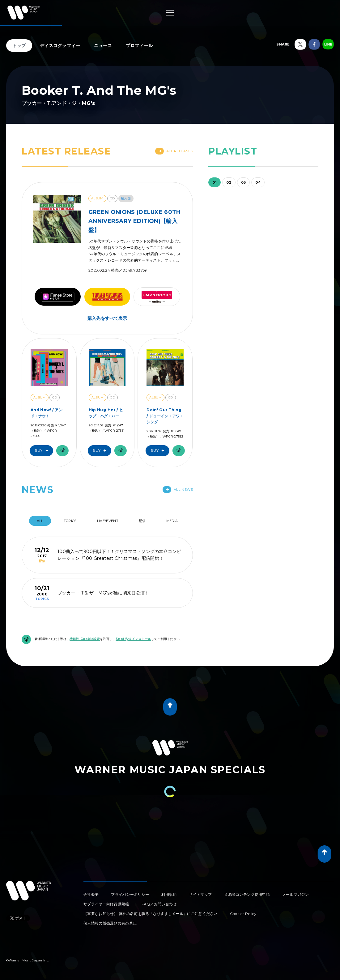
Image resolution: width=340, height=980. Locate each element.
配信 (142, 521)
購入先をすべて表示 (107, 318)
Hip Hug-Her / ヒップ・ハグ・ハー (106, 413)
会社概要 (91, 894)
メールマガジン (295, 894)
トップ (19, 46)
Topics (70, 521)
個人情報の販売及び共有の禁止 (110, 923)
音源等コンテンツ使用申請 (247, 894)
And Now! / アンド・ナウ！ (47, 413)
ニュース (103, 46)
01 (215, 182)
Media (172, 521)
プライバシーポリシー (130, 894)
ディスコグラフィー (60, 46)
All (40, 521)
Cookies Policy (243, 914)
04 (258, 182)
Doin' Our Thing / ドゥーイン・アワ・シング (165, 416)
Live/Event (108, 521)
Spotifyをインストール (133, 639)
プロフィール (139, 46)
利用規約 (169, 894)
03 (244, 182)
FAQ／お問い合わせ (159, 904)
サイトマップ (200, 894)
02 (229, 182)
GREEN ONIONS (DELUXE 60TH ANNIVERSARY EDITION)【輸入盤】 (135, 221)
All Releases (174, 151)
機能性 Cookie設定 (85, 639)
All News (178, 490)
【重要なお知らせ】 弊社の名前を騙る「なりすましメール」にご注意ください (151, 914)
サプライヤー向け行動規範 (106, 904)
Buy (43, 451)
